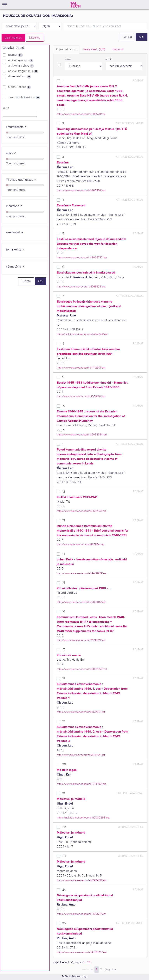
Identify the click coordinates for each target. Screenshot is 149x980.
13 (64, 520)
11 (63, 444)
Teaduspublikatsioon (24, 97)
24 (64, 890)
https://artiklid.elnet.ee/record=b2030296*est (83, 818)
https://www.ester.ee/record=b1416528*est (81, 114)
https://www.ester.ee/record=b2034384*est (82, 435)
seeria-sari (15, 232)
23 (64, 856)
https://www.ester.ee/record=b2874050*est (82, 669)
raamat (16, 55)
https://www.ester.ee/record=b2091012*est (81, 602)
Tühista (127, 37)
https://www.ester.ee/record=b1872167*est (81, 712)
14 (64, 554)
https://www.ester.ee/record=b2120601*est (81, 914)
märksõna (14, 206)
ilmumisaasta (17, 127)
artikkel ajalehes (21, 66)
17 (64, 650)
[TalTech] (75, 5)
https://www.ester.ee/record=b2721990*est (81, 784)
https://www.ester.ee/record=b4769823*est (82, 952)
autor (11, 153)
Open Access (19, 87)
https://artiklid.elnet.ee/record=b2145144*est (82, 334)
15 (64, 583)
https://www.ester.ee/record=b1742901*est (81, 368)
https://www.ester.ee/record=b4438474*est (82, 573)
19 (64, 721)
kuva (68, 59)
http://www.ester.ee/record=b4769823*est (81, 287)
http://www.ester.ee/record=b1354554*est (81, 755)
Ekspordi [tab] (117, 49)
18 (64, 679)
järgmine (111, 969)
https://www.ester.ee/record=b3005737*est (82, 258)
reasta (109, 59)
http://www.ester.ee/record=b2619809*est (81, 640)
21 (64, 793)
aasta (6, 108)
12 (64, 492)
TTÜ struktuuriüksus (21, 180)
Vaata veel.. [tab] (94, 49)
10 (64, 406)
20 (64, 764)
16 (64, 612)
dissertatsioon (20, 77)
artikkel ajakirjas (21, 60)
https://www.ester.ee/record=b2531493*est (81, 511)
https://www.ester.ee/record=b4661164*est (81, 190)
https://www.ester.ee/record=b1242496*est (81, 880)
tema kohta (16, 250)
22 (64, 827)
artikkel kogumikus (23, 71)
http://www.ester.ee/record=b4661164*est (81, 544)
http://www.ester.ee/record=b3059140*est (81, 396)
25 (64, 923)
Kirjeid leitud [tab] (66, 49)
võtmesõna (15, 267)
